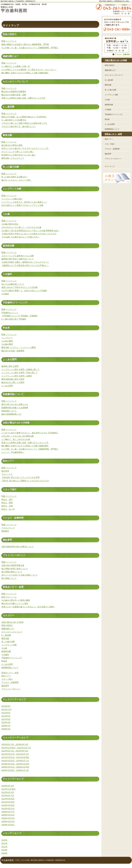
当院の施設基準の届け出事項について (18, 547)
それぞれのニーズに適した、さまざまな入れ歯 (21, 227)
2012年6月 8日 (8, 792)
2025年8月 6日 (8, 786)
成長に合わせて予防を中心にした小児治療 (19, 287)
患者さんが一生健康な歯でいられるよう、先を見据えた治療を (28, 607)
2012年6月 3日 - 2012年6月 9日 (15, 751)
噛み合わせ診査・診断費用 (13, 351)
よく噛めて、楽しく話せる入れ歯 (16, 439)
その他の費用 (7, 341)
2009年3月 (6, 729)
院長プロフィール (9, 597)
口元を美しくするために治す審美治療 (18, 436)
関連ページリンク (9, 41)
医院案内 (5, 531)
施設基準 (5, 686)
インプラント (7, 338)
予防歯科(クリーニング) (11, 658)
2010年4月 (6, 722)
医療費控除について (10, 668)
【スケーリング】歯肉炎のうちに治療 (18, 256)
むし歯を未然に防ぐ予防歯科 (14, 319)
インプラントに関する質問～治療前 (17, 376)
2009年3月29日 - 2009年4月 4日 (15, 770)
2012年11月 (6, 709)
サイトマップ (110, 166)
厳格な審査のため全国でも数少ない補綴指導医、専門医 (25, 44)
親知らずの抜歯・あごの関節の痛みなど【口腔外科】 (24, 117)
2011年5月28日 (8, 802)
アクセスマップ (8, 528)
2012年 (4, 843)
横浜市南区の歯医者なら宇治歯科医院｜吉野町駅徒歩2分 (18, 1)
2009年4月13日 (8, 821)
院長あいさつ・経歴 (10, 673)
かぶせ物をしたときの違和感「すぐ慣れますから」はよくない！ (29, 70)
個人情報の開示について (12, 572)
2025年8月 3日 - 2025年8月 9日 (15, 744)
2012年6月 (6, 713)
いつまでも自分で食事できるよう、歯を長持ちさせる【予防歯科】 (30, 433)
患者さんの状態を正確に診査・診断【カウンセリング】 (25, 443)
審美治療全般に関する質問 (13, 379)
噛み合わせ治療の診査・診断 (14, 95)
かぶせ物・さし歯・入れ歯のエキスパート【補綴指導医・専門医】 (30, 48)
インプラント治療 (9, 645)
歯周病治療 (6, 651)
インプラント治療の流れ (12, 199)
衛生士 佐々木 (8, 509)
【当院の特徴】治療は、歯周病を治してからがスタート (25, 262)
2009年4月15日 (8, 815)
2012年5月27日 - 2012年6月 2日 (15, 754)
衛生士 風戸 (7, 499)
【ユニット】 (7, 474)
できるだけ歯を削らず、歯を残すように (19, 126)
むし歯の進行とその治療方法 (14, 120)
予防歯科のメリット (10, 313)
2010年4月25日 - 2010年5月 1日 (15, 761)
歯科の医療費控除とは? (11, 414)
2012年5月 (6, 716)
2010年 (4, 850)
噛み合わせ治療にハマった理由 (15, 603)
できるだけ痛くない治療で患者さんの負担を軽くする (24, 123)
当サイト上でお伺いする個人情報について (19, 575)
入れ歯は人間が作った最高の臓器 (16, 600)
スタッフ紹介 (7, 679)
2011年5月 (6, 719)
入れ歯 (4, 648)
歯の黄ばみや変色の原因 (12, 145)
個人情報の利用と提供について (15, 569)
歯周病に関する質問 (10, 366)
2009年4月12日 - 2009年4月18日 (15, 767)
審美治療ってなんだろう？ (13, 158)
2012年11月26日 (8, 789)
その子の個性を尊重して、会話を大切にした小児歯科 (24, 291)
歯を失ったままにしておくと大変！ (17, 180)
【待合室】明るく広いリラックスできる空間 (20, 477)
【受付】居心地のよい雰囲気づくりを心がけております (25, 481)
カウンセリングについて (12, 632)
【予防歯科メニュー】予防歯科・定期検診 (19, 316)
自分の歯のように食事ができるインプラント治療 (22, 205)
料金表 (4, 661)
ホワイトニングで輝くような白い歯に (18, 152)
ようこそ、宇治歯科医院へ (13, 452)
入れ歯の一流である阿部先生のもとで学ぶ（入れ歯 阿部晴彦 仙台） (30, 231)
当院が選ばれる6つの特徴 (12, 622)
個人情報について (9, 578)
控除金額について (9, 411)
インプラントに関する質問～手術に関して (19, 373)
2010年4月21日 (8, 809)
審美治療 (5, 638)
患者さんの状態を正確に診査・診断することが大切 (23, 98)
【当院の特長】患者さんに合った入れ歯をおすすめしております (29, 234)
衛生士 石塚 (7, 506)
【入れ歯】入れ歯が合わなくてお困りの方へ (20, 237)
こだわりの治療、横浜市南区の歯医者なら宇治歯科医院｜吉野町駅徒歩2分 (43, 860)
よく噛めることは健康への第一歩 (16, 66)
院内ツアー (6, 676)
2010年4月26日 (8, 805)
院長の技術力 (7, 625)
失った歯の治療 (8, 642)
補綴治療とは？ (8, 629)
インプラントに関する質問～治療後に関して (20, 369)
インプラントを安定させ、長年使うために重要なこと (24, 202)
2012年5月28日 (8, 799)
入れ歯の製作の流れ (10, 224)
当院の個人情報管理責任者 (13, 565)
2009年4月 (6, 726)
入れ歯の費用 (7, 344)
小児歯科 (5, 294)
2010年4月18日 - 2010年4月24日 (15, 764)
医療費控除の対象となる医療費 (15, 408)
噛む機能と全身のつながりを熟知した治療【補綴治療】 (25, 73)
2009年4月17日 (8, 812)
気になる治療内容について (13, 284)
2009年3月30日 (8, 825)
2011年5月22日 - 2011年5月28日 (15, 757)
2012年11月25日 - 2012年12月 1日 (16, 748)
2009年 (4, 853)
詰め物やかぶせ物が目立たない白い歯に (19, 155)
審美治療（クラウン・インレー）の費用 (19, 347)
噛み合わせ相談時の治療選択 (14, 91)
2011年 (4, 847)
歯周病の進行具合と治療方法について (18, 259)
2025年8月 (6, 706)
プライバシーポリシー (11, 689)
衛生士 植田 (7, 503)
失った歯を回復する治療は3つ (14, 177)
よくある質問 (7, 386)
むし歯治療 (6, 635)
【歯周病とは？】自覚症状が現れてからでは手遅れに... (25, 265)
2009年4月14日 (8, 818)
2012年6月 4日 (8, 795)
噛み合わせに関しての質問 (13, 382)
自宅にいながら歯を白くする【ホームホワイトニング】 (25, 148)
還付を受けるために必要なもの (15, 404)
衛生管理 (5, 471)
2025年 (4, 840)
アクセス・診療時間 (10, 682)
